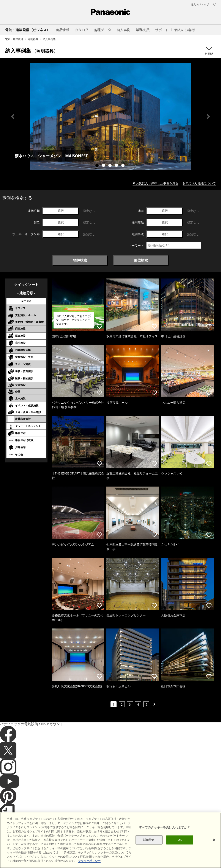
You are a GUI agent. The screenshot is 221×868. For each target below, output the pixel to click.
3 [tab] (110, 166)
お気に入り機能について (199, 183)
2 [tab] (104, 166)
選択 (61, 211)
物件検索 (80, 260)
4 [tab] (117, 166)
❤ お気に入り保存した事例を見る (155, 183)
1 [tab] (98, 166)
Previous (13, 117)
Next (208, 117)
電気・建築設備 (14, 39)
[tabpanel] (110, 116)
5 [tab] (123, 166)
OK (180, 849)
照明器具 (33, 39)
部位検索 (141, 260)
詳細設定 (149, 849)
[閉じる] (214, 849)
